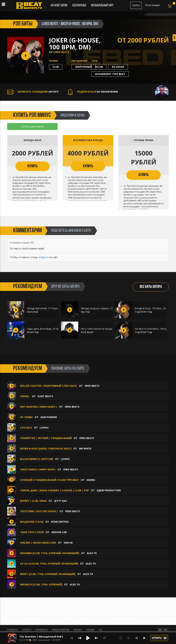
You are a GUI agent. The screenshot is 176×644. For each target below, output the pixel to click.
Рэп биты (78, 630)
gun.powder (49, 417)
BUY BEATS (27, 630)
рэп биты (23, 24)
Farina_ (25, 396)
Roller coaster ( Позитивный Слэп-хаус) (49, 386)
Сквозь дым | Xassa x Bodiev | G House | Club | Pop (54, 490)
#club (99, 67)
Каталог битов (59, 5)
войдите (44, 257)
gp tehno (26, 417)
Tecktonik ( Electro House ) (39, 511)
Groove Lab (59, 532)
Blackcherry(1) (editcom (37, 459)
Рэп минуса (13, 630)
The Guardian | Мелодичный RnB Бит (43, 637)
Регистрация (152, 5)
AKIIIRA (91, 480)
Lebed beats (61, 52)
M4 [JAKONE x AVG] (32, 522)
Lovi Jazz (26, 428)
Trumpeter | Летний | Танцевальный (46, 438)
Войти (136, 5)
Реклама (90, 630)
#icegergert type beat (110, 74)
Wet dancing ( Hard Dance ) (39, 407)
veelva (68, 543)
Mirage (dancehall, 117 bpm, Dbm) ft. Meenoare (54, 308)
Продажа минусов (60, 630)
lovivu (44, 428)
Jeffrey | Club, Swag (33, 501)
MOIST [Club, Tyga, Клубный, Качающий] (48, 574)
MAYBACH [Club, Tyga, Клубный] (41, 584)
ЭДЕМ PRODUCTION (109, 490)
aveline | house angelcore (38, 543)
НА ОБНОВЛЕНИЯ (93, 92)
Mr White (85, 449)
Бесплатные (80, 5)
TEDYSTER (24, 640)
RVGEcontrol (60, 522)
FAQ (100, 630)
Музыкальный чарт (102, 5)
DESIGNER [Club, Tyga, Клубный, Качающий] (50, 553)
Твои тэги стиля (32, 532)
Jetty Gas (61, 501)
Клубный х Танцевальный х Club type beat (49, 480)
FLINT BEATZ (45, 396)
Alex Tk (92, 553)
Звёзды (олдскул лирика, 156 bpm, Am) (103, 308)
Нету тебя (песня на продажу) (98, 329)
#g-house (118, 67)
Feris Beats (92, 386)
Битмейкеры (42, 630)
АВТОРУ (33, 92)
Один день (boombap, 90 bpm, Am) (47, 329)
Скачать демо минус (32, 126)
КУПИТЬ (32, 166)
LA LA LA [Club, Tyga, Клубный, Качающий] (49, 564)
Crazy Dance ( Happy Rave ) (38, 469)
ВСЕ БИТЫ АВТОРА (151, 287)
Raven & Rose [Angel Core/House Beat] (46, 449)
